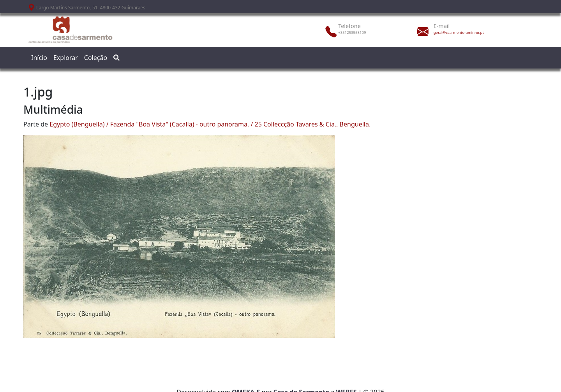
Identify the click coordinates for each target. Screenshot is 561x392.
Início (39, 58)
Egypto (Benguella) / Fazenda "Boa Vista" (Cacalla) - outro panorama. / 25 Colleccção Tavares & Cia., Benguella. (210, 124)
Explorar (66, 58)
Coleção (96, 58)
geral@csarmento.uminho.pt (459, 33)
